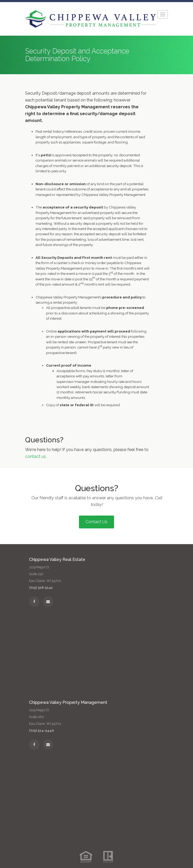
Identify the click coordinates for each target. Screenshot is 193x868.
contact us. (36, 456)
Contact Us (96, 522)
